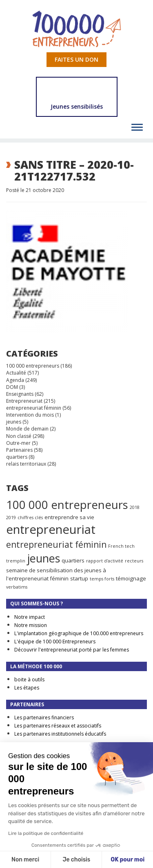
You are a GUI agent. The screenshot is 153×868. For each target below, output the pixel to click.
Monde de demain (27, 429)
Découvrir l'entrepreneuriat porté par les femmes (72, 650)
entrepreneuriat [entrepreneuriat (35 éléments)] (51, 529)
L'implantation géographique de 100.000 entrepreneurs (79, 633)
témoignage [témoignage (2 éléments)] (131, 578)
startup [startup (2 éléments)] (79, 578)
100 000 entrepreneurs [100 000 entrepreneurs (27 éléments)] (67, 504)
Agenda (15, 380)
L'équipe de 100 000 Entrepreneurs (55, 642)
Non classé (19, 436)
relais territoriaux (26, 464)
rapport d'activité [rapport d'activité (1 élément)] (105, 561)
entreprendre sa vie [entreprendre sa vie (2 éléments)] (69, 517)
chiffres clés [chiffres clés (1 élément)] (30, 518)
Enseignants (20, 394)
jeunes (14, 422)
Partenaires (19, 450)
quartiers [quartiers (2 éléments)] (73, 560)
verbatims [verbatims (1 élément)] (17, 587)
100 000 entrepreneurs (33, 366)
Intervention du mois (30, 415)
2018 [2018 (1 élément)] (135, 507)
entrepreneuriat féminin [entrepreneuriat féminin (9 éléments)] (56, 544)
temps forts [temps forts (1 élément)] (102, 579)
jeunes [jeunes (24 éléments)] (43, 558)
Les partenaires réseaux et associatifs (58, 726)
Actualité (16, 373)
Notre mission (31, 625)
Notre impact (30, 617)
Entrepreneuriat (24, 401)
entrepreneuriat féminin (34, 408)
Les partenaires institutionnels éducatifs (60, 734)
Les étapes (27, 688)
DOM (12, 387)
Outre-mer (18, 443)
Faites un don (76, 59)
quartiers (17, 457)
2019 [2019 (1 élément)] (11, 518)
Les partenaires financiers (44, 717)
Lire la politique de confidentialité (46, 833)
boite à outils (29, 679)
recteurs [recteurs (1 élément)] (134, 561)
